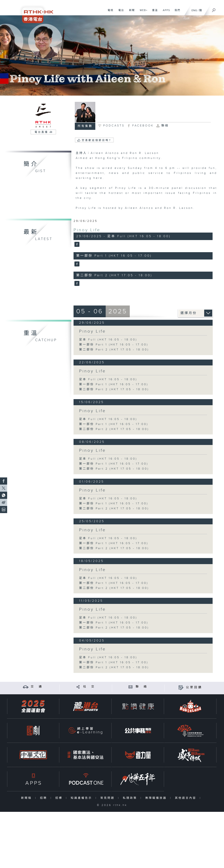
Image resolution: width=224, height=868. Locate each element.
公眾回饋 (194, 687)
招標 (60, 798)
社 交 (89, 687)
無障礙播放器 (157, 798)
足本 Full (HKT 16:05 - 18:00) (108, 340)
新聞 (131, 12)
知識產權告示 (82, 798)
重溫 (154, 12)
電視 (109, 12)
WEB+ (142, 12)
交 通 (37, 687)
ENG (194, 10)
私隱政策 (131, 798)
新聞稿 (27, 798)
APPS (165, 12)
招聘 (44, 798)
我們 (176, 12)
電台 (120, 12)
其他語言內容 (186, 798)
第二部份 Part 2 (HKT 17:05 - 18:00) (114, 350)
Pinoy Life (87, 230)
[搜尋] (214, 9)
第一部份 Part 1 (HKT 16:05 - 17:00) (114, 345)
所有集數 (85, 126)
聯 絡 (142, 687)
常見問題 (108, 798)
